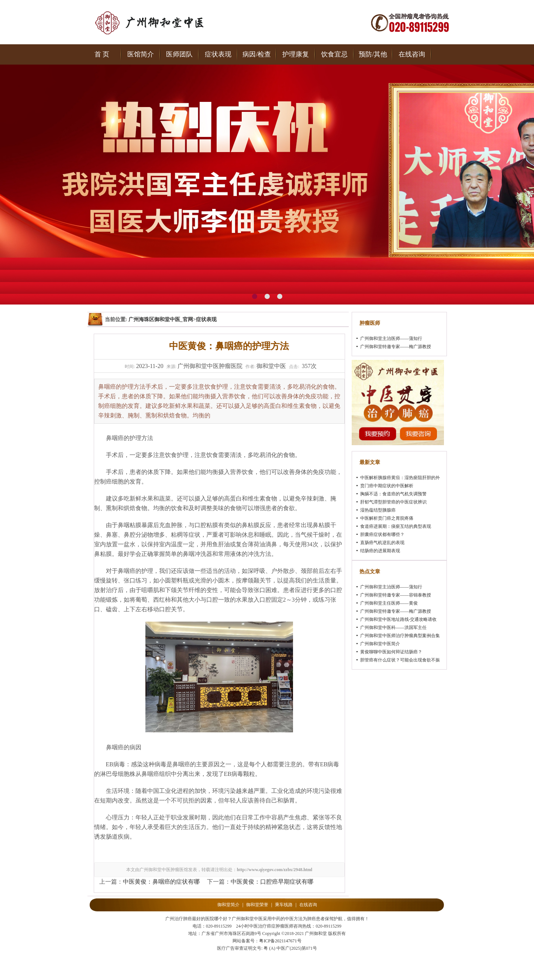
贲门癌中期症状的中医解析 (387, 486)
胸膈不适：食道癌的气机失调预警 (393, 494)
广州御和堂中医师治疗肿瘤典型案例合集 (400, 636)
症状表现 (218, 54)
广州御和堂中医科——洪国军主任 (393, 627)
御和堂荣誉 (257, 905)
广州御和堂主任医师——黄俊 (389, 603)
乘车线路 (284, 905)
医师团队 (179, 54)
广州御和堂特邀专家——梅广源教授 (396, 347)
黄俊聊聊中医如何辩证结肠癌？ (391, 652)
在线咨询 (412, 54)
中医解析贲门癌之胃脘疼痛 (387, 518)
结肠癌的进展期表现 (380, 551)
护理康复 (296, 54)
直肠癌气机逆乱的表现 (382, 543)
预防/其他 (373, 54)
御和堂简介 (228, 905)
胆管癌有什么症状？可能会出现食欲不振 (400, 660)
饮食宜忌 (334, 54)
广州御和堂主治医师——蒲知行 (391, 338)
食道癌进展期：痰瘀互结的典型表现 (396, 526)
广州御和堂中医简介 (380, 644)
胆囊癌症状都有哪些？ (382, 534)
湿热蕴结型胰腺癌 (378, 510)
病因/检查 (257, 54)
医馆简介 (141, 54)
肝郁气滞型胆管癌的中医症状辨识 (393, 502)
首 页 (102, 54)
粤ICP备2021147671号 (280, 941)
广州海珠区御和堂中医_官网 (161, 319)
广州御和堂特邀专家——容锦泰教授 (396, 595)
